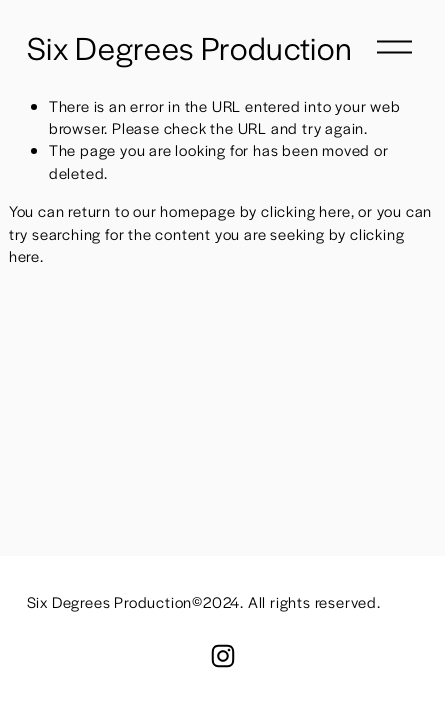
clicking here (305, 210)
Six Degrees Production (190, 47)
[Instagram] (223, 656)
